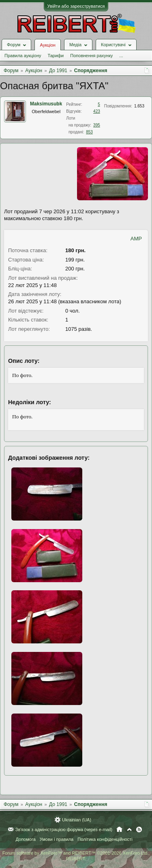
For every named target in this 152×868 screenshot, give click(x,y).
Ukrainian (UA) (77, 820)
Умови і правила (57, 839)
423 (97, 111)
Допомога (25, 839)
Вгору (129, 829)
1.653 (139, 106)
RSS (139, 829)
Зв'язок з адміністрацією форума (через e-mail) (64, 829)
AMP (136, 239)
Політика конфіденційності (105, 839)
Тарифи (56, 56)
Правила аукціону (23, 56)
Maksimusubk (46, 104)
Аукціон (47, 45)
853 (89, 132)
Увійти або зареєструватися (76, 6)
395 (97, 125)
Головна (119, 829)
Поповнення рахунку (91, 56)
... (121, 56)
